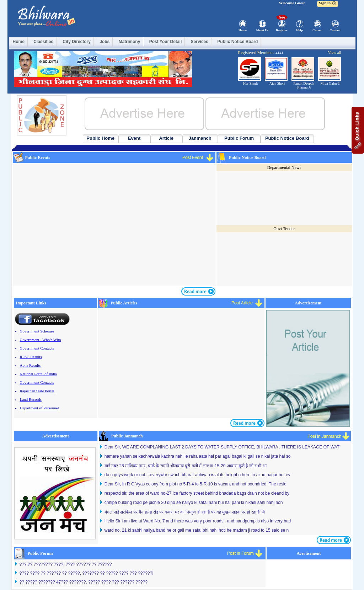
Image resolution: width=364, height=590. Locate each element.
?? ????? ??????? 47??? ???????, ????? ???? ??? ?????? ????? (84, 582)
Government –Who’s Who (41, 340)
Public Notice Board (237, 42)
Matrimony (130, 42)
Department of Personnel (39, 408)
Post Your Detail (166, 42)
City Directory (77, 42)
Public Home (100, 138)
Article (166, 138)
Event (134, 138)
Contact (335, 30)
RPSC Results (31, 357)
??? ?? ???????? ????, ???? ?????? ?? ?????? (66, 564)
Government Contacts (37, 348)
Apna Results (30, 365)
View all (335, 52)
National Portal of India (38, 374)
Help (299, 30)
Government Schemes (37, 331)
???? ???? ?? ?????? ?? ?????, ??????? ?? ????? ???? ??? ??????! (87, 573)
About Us (262, 30)
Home (243, 30)
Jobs (105, 42)
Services (200, 42)
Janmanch (200, 138)
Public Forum (239, 138)
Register (282, 30)
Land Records (31, 399)
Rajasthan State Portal (37, 391)
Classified (44, 42)
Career (317, 30)
